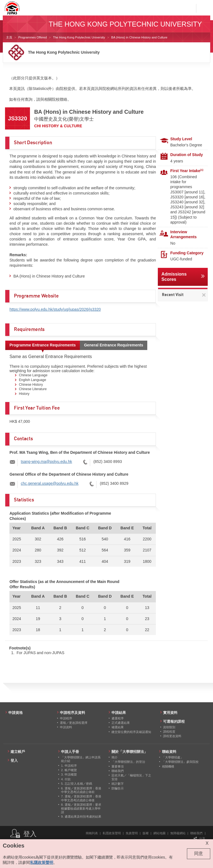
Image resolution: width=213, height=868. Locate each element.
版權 (146, 833)
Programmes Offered (33, 37)
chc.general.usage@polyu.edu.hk (50, 483)
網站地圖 (159, 833)
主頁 (9, 37)
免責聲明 (132, 833)
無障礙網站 (178, 833)
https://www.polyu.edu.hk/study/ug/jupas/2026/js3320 (55, 309)
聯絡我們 (196, 833)
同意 (199, 853)
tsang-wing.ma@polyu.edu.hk (46, 462)
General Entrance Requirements (114, 345)
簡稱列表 (92, 833)
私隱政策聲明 (112, 833)
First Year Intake (187, 171)
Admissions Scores (174, 277)
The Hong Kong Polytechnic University (79, 37)
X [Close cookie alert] (207, 843)
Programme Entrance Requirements (43, 345)
